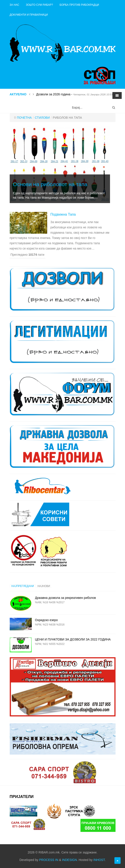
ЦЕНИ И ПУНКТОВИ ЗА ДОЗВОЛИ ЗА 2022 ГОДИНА (73, 639)
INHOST (99, 860)
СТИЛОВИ (42, 118)
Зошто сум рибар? (39, 5)
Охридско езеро (47, 620)
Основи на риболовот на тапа (50, 184)
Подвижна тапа (63, 214)
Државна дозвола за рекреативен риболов (66, 598)
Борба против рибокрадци (79, 5)
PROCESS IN (49, 860)
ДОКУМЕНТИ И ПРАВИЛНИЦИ (29, 15)
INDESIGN (69, 860)
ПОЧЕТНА (24, 118)
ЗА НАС (15, 5)
